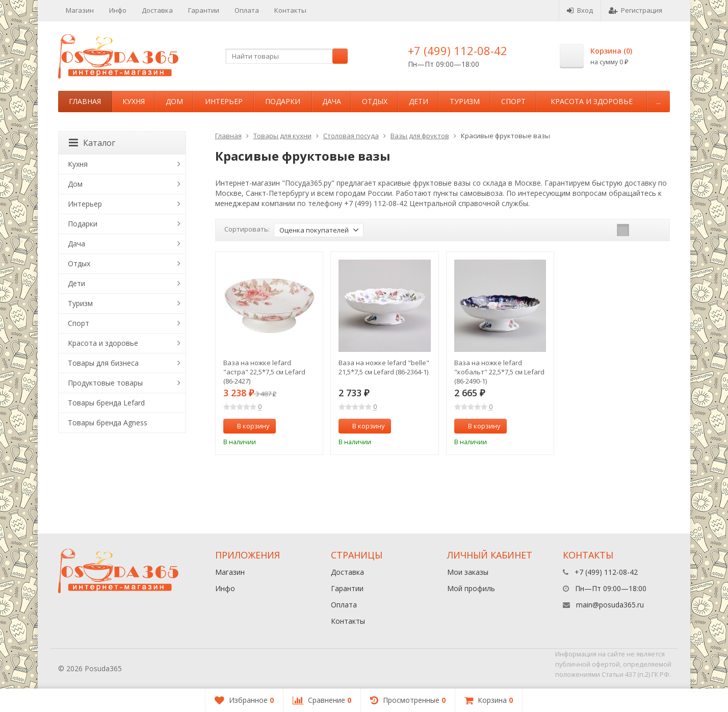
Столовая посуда (351, 136)
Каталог (92, 143)
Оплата (247, 10)
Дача (332, 101)
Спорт (513, 101)
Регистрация (635, 10)
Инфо (118, 10)
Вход (580, 10)
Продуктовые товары (105, 383)
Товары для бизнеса (103, 363)
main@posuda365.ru (610, 605)
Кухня (134, 101)
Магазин (80, 10)
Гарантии (204, 10)
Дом (174, 101)
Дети (419, 101)
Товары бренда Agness (108, 423)
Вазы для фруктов (420, 136)
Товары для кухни (282, 136)
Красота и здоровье (592, 101)
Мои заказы (468, 572)
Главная (85, 101)
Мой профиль (471, 588)
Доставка (157, 10)
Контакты (290, 10)
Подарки (283, 101)
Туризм (465, 101)
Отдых (375, 101)
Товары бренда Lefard (106, 403)
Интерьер (224, 101)
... (658, 101)
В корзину (248, 426)
